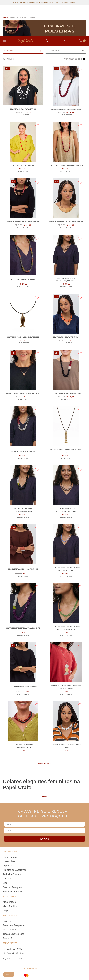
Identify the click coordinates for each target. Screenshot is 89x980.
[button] (23, 51)
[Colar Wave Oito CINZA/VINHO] (23, 434)
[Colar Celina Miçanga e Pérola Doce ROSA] (23, 376)
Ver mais (44, 797)
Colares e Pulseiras (28, 18)
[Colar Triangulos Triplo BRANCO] (23, 92)
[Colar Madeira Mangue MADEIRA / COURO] (23, 205)
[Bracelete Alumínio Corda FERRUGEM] (23, 552)
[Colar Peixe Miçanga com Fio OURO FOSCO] (23, 320)
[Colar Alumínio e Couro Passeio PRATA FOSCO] (66, 729)
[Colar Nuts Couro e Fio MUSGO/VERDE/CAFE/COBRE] (66, 493)
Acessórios (14, 18)
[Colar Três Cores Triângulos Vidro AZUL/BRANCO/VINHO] (66, 552)
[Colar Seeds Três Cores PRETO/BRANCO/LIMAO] (23, 493)
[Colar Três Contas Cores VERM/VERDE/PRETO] (23, 729)
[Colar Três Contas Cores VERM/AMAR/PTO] (66, 149)
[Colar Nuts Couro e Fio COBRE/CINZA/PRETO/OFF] (66, 262)
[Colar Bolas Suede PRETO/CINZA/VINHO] (66, 376)
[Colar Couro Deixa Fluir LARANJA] (66, 320)
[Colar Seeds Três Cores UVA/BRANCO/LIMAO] (23, 611)
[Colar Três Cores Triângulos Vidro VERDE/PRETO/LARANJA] (66, 611)
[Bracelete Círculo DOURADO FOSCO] (23, 670)
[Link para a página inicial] (5, 18)
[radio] (79, 59)
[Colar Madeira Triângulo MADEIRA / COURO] (66, 205)
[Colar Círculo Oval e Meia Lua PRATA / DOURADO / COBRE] (66, 670)
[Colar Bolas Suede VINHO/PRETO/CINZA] (66, 92)
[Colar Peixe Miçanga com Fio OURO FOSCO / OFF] (66, 434)
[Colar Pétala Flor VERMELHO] (23, 149)
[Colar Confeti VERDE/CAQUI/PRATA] (23, 262)
